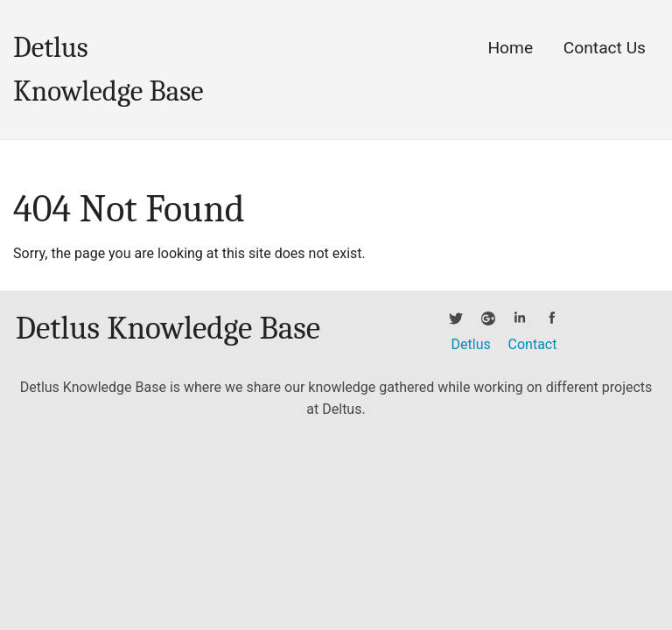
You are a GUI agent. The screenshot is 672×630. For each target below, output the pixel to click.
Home (510, 48)
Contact (533, 344)
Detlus (471, 344)
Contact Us (605, 48)
